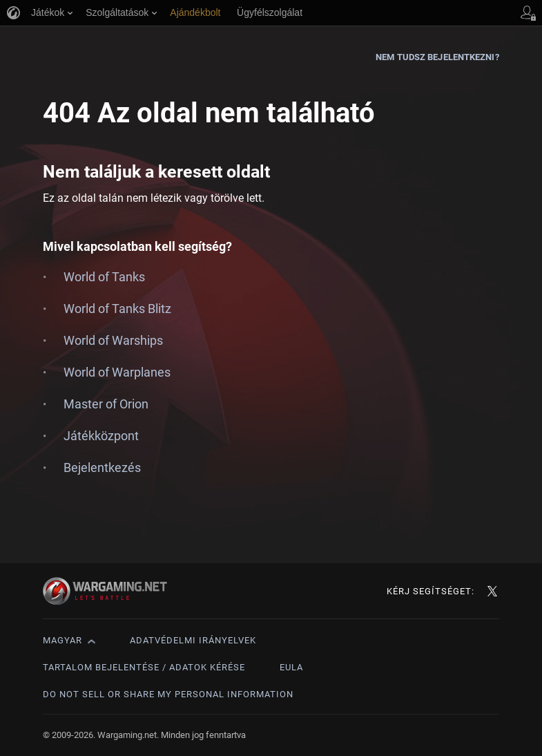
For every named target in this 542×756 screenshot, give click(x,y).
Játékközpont (101, 436)
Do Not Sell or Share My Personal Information (168, 694)
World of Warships (113, 340)
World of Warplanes (117, 372)
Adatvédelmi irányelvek (193, 640)
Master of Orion (106, 404)
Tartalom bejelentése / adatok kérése (144, 667)
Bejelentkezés (102, 467)
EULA (291, 667)
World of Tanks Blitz (117, 309)
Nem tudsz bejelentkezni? (437, 57)
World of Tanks (104, 277)
